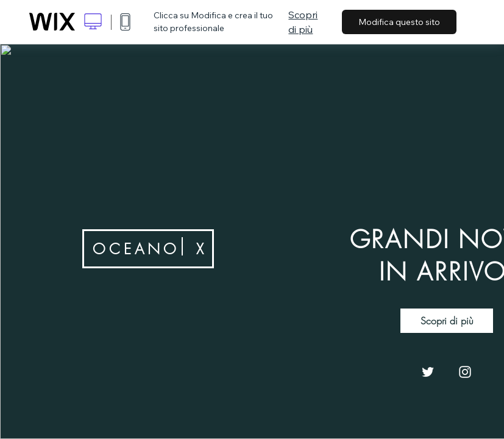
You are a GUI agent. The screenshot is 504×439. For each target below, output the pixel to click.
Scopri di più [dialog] (303, 22)
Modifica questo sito (399, 22)
